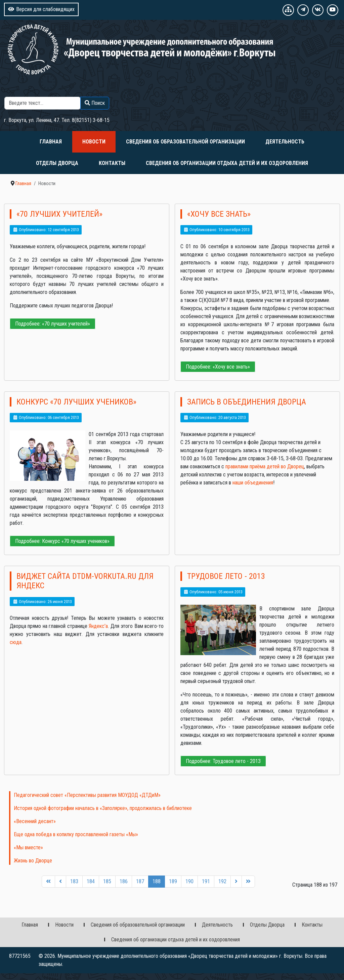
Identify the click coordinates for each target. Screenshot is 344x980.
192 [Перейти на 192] (222, 881)
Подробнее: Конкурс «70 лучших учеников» (62, 541)
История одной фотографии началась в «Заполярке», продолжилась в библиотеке (103, 808)
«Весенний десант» (35, 821)
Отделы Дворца (57, 163)
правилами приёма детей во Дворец (265, 466)
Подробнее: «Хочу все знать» (218, 367)
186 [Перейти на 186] (124, 881)
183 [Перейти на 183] (74, 881)
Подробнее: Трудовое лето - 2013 (223, 761)
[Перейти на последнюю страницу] (248, 882)
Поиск (102, 93)
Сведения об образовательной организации (185, 142)
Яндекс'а (98, 626)
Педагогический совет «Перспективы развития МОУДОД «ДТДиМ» (87, 795)
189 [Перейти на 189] (173, 881)
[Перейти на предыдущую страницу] (60, 882)
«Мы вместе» (28, 847)
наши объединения (252, 483)
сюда (16, 642)
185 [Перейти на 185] (107, 881)
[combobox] (42, 103)
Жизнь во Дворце (33, 861)
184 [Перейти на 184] (91, 881)
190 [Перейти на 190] (189, 881)
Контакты (112, 163)
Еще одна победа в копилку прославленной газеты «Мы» (76, 834)
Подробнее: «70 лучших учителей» (53, 324)
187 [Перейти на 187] (140, 881)
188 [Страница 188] (157, 881)
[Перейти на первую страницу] (48, 882)
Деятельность (285, 142)
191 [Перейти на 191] (206, 881)
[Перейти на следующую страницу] (236, 882)
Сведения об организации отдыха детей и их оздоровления (227, 163)
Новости (94, 142)
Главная (51, 142)
